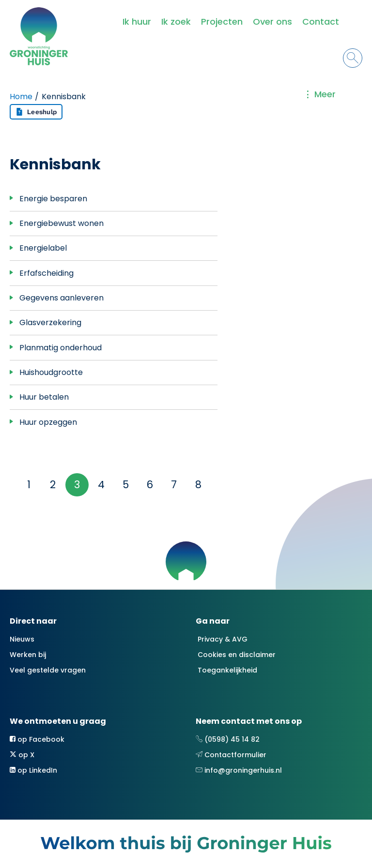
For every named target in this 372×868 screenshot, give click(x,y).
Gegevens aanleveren (62, 298)
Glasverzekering (50, 322)
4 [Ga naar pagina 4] (101, 485)
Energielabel (43, 248)
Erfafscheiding (46, 273)
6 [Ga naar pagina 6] (150, 485)
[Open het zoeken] (353, 58)
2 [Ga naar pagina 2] (53, 485)
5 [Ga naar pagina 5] (126, 485)
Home (21, 97)
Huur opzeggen (48, 422)
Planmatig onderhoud (61, 348)
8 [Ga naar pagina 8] (198, 485)
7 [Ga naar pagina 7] (174, 485)
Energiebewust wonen (62, 223)
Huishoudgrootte (51, 372)
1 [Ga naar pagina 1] (29, 485)
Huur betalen (44, 397)
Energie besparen (53, 199)
